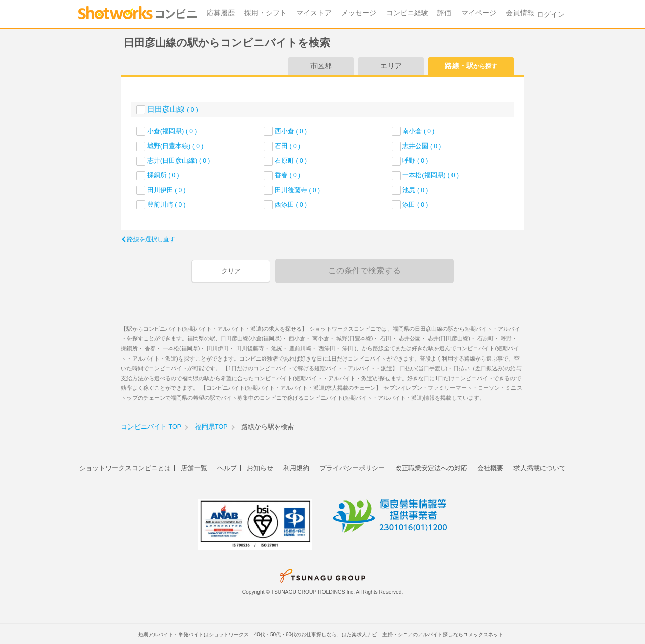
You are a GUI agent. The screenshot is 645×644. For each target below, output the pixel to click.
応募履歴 (221, 13)
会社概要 (490, 468)
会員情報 (520, 13)
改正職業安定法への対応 (431, 468)
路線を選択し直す (151, 239)
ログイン (551, 14)
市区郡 (321, 66)
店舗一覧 (194, 468)
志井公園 (422, 146)
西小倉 (291, 131)
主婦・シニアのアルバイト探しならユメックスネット (443, 635)
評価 (444, 13)
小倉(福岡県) (172, 131)
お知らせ (260, 468)
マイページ (479, 13)
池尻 (415, 190)
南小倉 (418, 131)
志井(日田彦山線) (179, 160)
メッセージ (359, 13)
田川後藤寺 (297, 190)
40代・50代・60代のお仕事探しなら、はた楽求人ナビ (316, 635)
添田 (415, 205)
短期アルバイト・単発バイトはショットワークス (193, 635)
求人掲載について (540, 468)
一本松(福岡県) (430, 175)
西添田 (291, 205)
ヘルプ (227, 468)
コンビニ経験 (407, 13)
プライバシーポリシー (352, 468)
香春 (287, 175)
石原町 (291, 160)
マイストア (314, 13)
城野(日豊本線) (175, 146)
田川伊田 (167, 190)
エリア (391, 66)
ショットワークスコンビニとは (125, 468)
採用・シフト (266, 13)
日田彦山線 (173, 109)
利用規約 (296, 468)
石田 (287, 146)
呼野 (415, 160)
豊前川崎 (167, 205)
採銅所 (163, 175)
